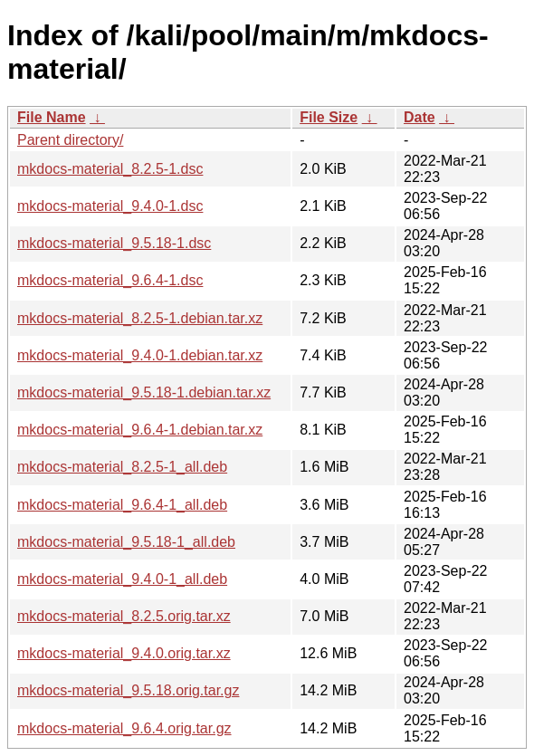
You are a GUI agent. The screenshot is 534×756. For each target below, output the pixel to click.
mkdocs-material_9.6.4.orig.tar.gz (124, 728)
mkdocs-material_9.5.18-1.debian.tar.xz (144, 392)
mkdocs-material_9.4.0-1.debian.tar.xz (140, 355)
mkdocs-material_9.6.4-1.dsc (110, 280)
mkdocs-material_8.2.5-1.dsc (110, 169)
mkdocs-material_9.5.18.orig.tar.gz (128, 690)
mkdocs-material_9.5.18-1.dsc (114, 243)
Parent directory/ (70, 140)
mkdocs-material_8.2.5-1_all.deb (122, 467)
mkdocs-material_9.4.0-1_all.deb (122, 579)
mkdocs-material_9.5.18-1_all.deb (126, 542)
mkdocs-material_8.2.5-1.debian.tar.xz (140, 318)
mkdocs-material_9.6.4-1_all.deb (122, 505)
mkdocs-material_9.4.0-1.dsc (110, 206)
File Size (329, 117)
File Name (52, 117)
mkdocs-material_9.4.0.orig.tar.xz (124, 653)
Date (420, 117)
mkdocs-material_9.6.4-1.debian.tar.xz (140, 430)
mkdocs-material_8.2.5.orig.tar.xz (124, 616)
